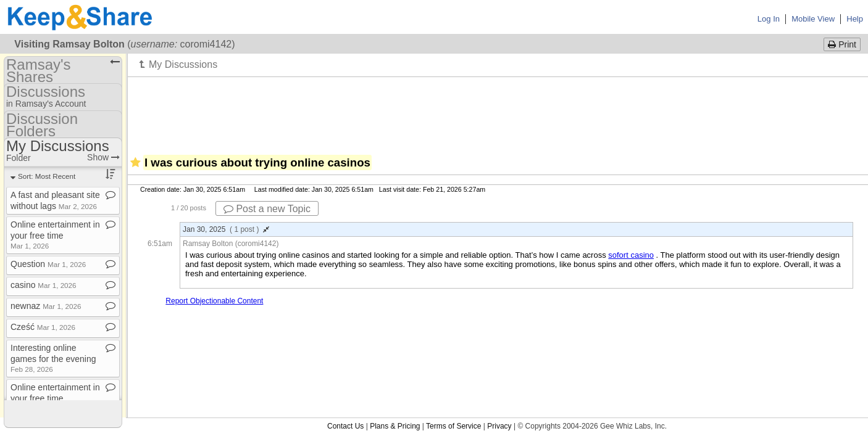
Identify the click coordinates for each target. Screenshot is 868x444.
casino (44, 285)
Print (842, 44)
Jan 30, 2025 (226, 229)
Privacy (499, 426)
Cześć (43, 327)
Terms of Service (453, 426)
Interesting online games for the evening (53, 358)
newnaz (46, 306)
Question (48, 264)
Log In (769, 19)
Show (103, 157)
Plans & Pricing (395, 426)
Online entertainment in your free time (55, 235)
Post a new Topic (267, 209)
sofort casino (631, 255)
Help (855, 19)
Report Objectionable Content (214, 301)
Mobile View (813, 19)
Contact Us (345, 426)
